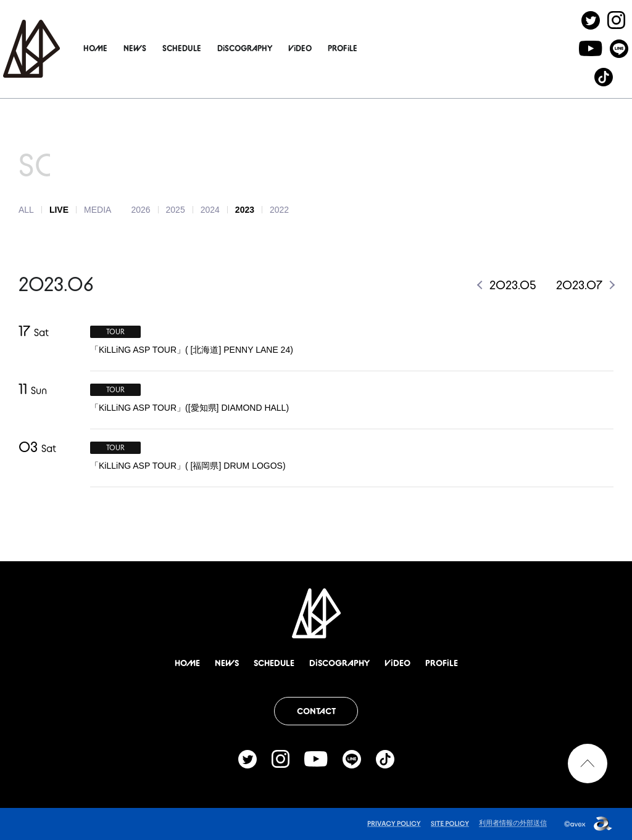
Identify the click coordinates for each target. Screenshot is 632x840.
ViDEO (330, 48)
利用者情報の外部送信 (513, 823)
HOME (125, 48)
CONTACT (316, 711)
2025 (176, 210)
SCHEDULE (211, 48)
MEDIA (98, 210)
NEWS (164, 48)
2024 (210, 210)
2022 (279, 210)
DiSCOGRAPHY (274, 48)
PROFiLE (372, 48)
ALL (26, 210)
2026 (140, 210)
